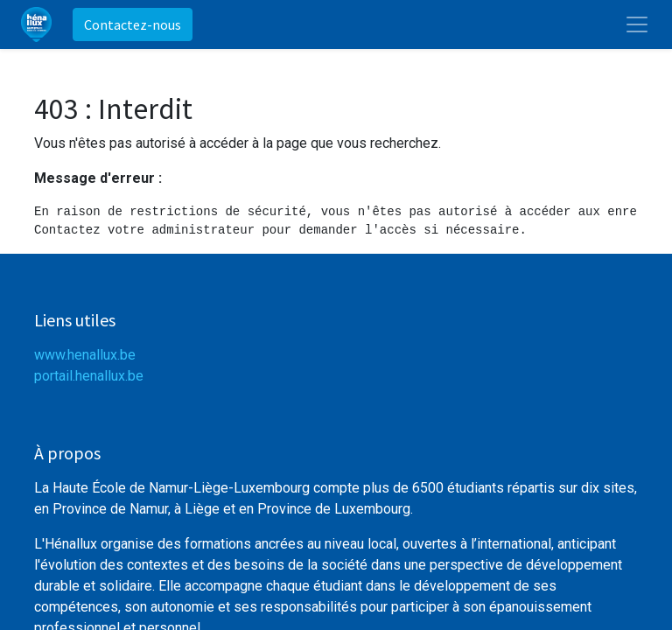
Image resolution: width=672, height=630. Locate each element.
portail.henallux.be (89, 376)
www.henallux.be (85, 355)
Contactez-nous (133, 24)
